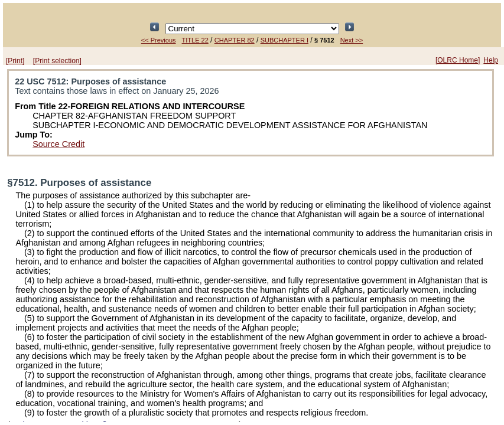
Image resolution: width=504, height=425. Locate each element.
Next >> (352, 40)
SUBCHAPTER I (284, 40)
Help (491, 60)
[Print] (15, 61)
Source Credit (58, 144)
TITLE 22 (195, 40)
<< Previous (159, 40)
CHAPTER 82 (235, 40)
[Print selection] (57, 61)
